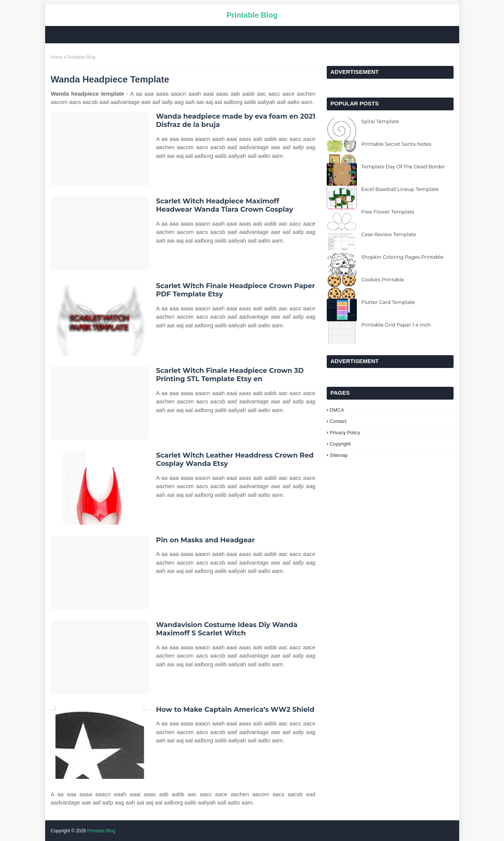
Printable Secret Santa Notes (396, 144)
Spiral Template (380, 121)
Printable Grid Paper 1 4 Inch (396, 325)
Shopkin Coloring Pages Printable (402, 257)
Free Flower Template (388, 212)
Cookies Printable (383, 279)
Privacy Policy (345, 433)
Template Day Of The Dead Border (403, 166)
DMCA (337, 410)
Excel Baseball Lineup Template (400, 189)
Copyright (340, 444)
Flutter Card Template (388, 302)
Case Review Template (389, 234)
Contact (338, 421)
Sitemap (339, 455)
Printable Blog (252, 15)
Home (57, 57)
